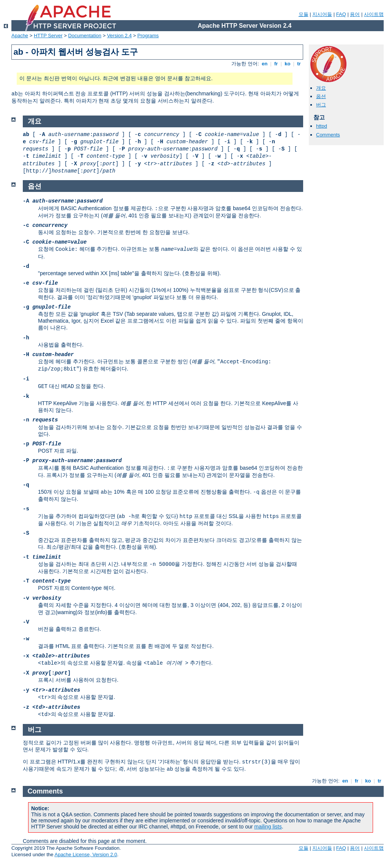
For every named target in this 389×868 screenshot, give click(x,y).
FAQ (341, 14)
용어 (355, 14)
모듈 (304, 14)
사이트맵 (374, 14)
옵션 (321, 96)
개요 (321, 88)
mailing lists (268, 827)
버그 (321, 105)
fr (276, 64)
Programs (148, 36)
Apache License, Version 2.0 (86, 855)
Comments (328, 135)
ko (288, 64)
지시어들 (322, 14)
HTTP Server (48, 36)
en (264, 64)
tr (299, 64)
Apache (20, 36)
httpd (322, 126)
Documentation (85, 36)
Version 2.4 (119, 36)
